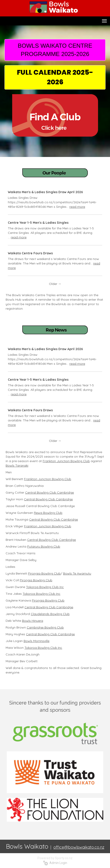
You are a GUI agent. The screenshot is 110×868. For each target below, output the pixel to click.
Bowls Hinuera (33, 621)
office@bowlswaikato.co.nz (79, 847)
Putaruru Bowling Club (44, 546)
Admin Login (55, 863)
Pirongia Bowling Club (44, 573)
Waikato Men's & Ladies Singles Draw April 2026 (45, 192)
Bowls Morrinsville (36, 641)
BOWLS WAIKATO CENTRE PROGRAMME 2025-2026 (55, 50)
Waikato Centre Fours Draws (30, 253)
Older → (55, 284)
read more (77, 207)
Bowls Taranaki (17, 465)
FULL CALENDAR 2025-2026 (55, 77)
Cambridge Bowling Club (45, 627)
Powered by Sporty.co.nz (55, 858)
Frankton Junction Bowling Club (66, 461)
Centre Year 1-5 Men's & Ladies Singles (38, 223)
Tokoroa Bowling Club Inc (45, 587)
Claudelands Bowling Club (50, 614)
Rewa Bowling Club (48, 513)
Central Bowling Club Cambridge (49, 492)
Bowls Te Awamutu (77, 573)
